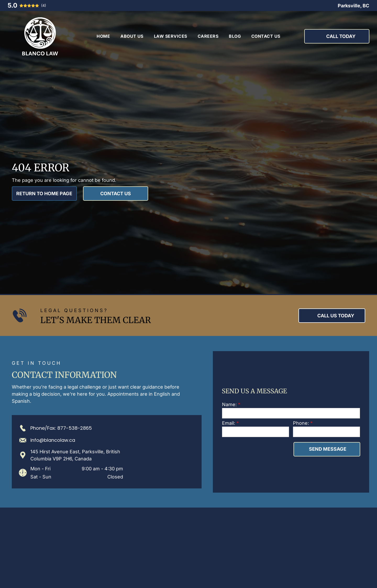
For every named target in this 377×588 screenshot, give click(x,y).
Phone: (301, 423)
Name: (229, 404)
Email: (229, 423)
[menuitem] (103, 36)
